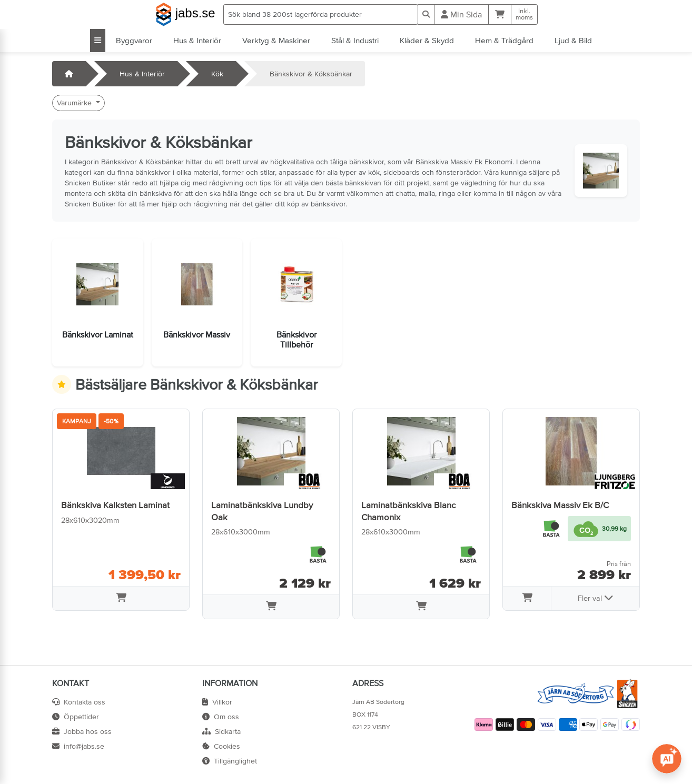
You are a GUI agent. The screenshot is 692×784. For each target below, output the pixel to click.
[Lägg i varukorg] (121, 599)
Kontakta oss (79, 702)
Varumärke (75, 103)
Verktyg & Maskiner (276, 40)
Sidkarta (221, 731)
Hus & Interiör (197, 40)
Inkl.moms (524, 14)
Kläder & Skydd (427, 40)
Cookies (221, 746)
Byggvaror (134, 40)
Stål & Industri (355, 40)
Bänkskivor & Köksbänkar (311, 74)
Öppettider (76, 717)
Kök (217, 74)
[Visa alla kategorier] (98, 41)
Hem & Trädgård (504, 40)
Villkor (217, 702)
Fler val (596, 598)
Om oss (221, 717)
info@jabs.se (78, 746)
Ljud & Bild (573, 40)
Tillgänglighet (230, 761)
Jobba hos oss (82, 731)
